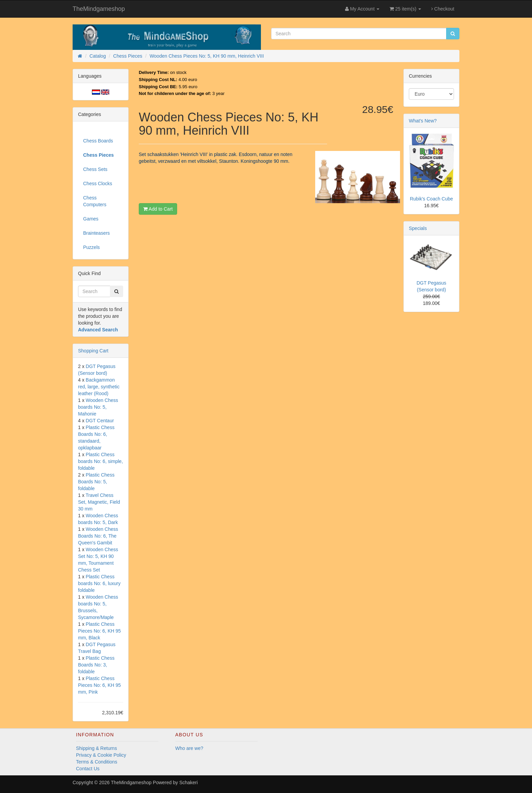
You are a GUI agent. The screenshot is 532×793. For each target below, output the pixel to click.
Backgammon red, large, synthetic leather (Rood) (99, 387)
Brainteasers (97, 233)
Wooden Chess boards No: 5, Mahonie (98, 407)
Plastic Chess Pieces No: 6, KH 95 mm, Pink (99, 685)
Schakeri (188, 782)
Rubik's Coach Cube (431, 199)
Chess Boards (98, 141)
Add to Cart (158, 209)
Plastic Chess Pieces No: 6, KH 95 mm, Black (99, 631)
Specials (418, 228)
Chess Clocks (98, 183)
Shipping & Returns (97, 748)
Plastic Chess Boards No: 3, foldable (96, 665)
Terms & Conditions (97, 762)
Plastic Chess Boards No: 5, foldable (96, 482)
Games (91, 219)
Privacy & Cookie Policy (101, 755)
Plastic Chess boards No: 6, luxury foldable (99, 583)
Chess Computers (95, 201)
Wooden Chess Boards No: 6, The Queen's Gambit (98, 536)
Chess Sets (95, 169)
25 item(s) (405, 9)
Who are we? (189, 748)
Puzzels (91, 247)
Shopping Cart (93, 351)
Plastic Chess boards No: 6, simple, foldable (100, 461)
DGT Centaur (100, 421)
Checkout (443, 9)
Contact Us (88, 769)
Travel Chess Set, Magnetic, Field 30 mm (99, 502)
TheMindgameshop (99, 9)
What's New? (423, 121)
